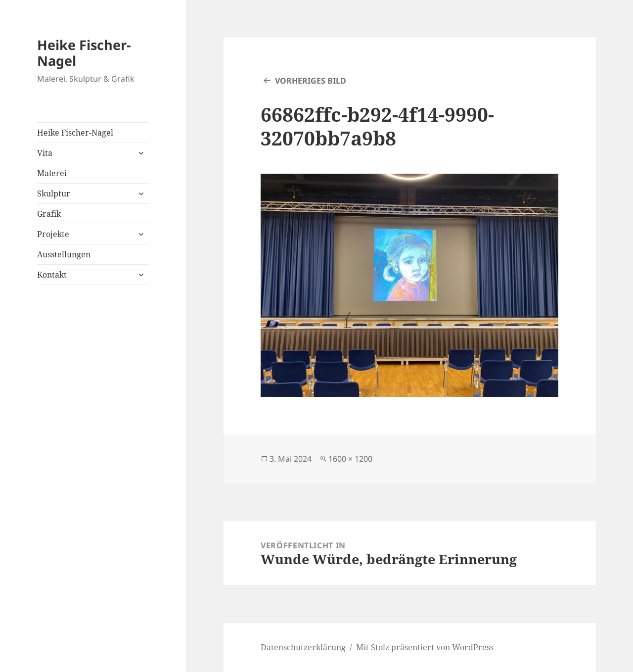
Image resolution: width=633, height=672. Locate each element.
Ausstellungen (64, 254)
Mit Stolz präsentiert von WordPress (425, 647)
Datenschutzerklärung (303, 647)
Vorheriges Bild (311, 81)
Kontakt (52, 275)
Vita (45, 153)
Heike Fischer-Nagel (84, 53)
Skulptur (54, 193)
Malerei (52, 173)
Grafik (49, 214)
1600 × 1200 (350, 459)
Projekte (53, 234)
